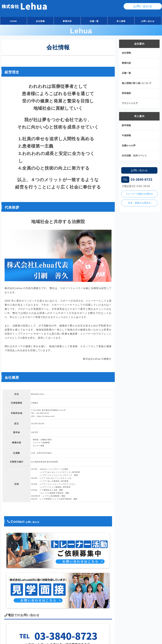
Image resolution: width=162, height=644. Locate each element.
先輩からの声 (129, 146)
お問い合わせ (148, 21)
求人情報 (121, 21)
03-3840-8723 (43, 413)
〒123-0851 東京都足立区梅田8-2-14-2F (48, 410)
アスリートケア (130, 103)
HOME (14, 21)
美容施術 (126, 93)
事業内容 (67, 21)
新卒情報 (126, 125)
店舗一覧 (94, 21)
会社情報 (40, 21)
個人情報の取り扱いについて (137, 83)
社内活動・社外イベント (134, 156)
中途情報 (126, 135)
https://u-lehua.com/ (46, 416)
